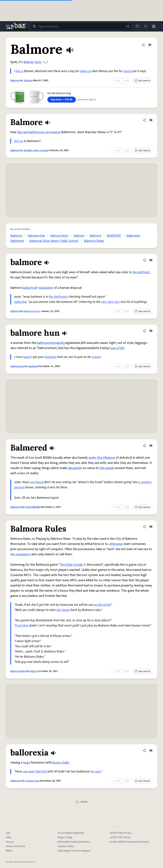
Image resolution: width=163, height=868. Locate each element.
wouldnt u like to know (36, 150)
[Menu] (154, 26)
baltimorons (37, 132)
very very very (111, 302)
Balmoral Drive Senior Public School (54, 241)
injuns (127, 71)
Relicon (34, 671)
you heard (37, 482)
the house (63, 610)
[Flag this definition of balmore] (151, 260)
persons (19, 487)
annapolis (58, 343)
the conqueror (20, 554)
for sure (96, 771)
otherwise (116, 544)
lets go (19, 141)
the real (22, 132)
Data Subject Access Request (74, 851)
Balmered (17, 241)
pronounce (53, 132)
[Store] (137, 26)
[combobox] (81, 26)
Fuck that (22, 625)
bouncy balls (61, 763)
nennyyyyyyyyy (32, 311)
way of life (117, 348)
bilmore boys (59, 236)
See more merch (87, 100)
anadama (33, 366)
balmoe (79, 236)
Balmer (28, 62)
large (27, 763)
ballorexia (133, 236)
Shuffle (81, 802)
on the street (102, 605)
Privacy (10, 842)
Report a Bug (65, 837)
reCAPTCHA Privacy (121, 833)
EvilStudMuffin (33, 507)
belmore (95, 236)
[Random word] (127, 26)
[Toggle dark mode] (146, 26)
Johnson (28, 80)
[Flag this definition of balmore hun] (151, 331)
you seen (29, 771)
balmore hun (36, 236)
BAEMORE (114, 236)
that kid (41, 771)
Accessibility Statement (71, 833)
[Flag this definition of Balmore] (150, 45)
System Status (66, 846)
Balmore (15, 80)
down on (86, 71)
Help (8, 837)
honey (27, 357)
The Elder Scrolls (71, 565)
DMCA (9, 851)
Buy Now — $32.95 (62, 100)
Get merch (142, 81)
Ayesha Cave (32, 781)
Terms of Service (16, 846)
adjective (30, 288)
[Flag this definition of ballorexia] (151, 751)
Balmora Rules (94, 241)
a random (145, 482)
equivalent (46, 288)
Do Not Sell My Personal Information (129, 842)
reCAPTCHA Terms (120, 837)
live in (19, 71)
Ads (8, 833)
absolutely (75, 468)
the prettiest (141, 272)
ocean (96, 357)
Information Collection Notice (74, 842)
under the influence (102, 458)
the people (107, 468)
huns (38, 62)
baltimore (44, 343)
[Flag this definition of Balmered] (151, 446)
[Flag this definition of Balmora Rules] (151, 527)
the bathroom (58, 297)
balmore (15, 311)
